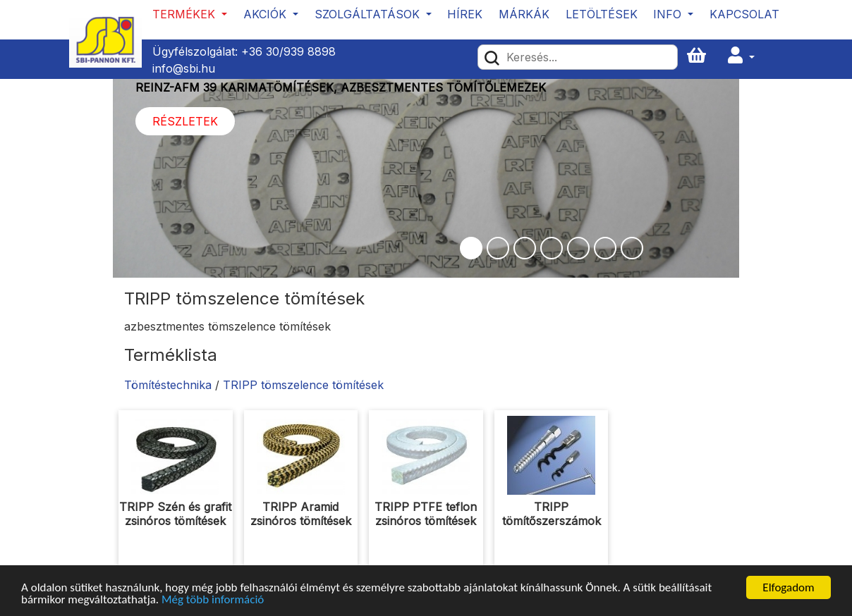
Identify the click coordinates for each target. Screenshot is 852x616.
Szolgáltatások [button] (369, 14)
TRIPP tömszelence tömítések (303, 385)
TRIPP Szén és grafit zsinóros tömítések (175, 513)
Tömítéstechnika (168, 385)
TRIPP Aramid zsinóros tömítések (301, 513)
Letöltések (602, 14)
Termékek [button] (185, 14)
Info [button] (669, 14)
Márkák (524, 14)
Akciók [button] (267, 14)
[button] (741, 56)
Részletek (185, 121)
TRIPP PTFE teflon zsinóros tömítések (426, 513)
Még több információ (213, 600)
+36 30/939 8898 (288, 51)
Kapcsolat (744, 14)
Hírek (465, 14)
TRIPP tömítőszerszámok (552, 513)
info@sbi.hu (184, 68)
